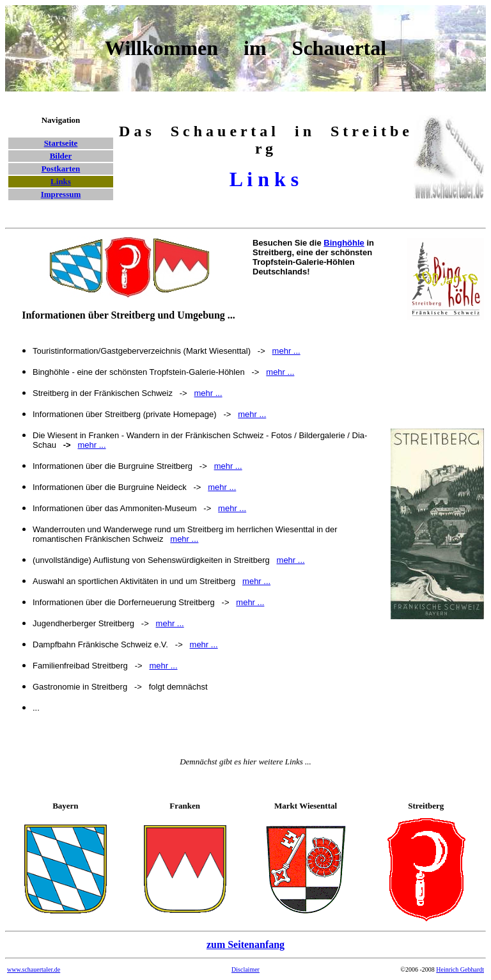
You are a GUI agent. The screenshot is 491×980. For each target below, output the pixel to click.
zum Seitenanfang (245, 944)
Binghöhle (344, 243)
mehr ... (208, 393)
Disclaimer (245, 969)
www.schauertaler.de (34, 969)
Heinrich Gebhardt (460, 969)
